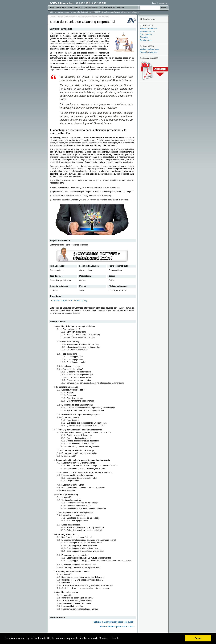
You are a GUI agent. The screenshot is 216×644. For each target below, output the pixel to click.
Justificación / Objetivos (148, 28)
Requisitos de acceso (148, 31)
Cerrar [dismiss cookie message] (198, 638)
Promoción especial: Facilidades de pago (71, 301)
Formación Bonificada (108, 8)
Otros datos (144, 37)
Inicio (154, 3)
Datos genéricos (146, 34)
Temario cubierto (146, 40)
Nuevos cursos (61, 8)
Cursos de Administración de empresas (71, 17)
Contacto (120, 8)
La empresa (163, 3)
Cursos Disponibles (91, 8)
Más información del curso (149, 49)
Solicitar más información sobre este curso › (114, 622)
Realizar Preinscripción (148, 52)
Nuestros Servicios (75, 8)
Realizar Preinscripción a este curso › (117, 627)
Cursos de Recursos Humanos (97, 17)
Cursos (53, 17)
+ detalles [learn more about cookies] (115, 638)
